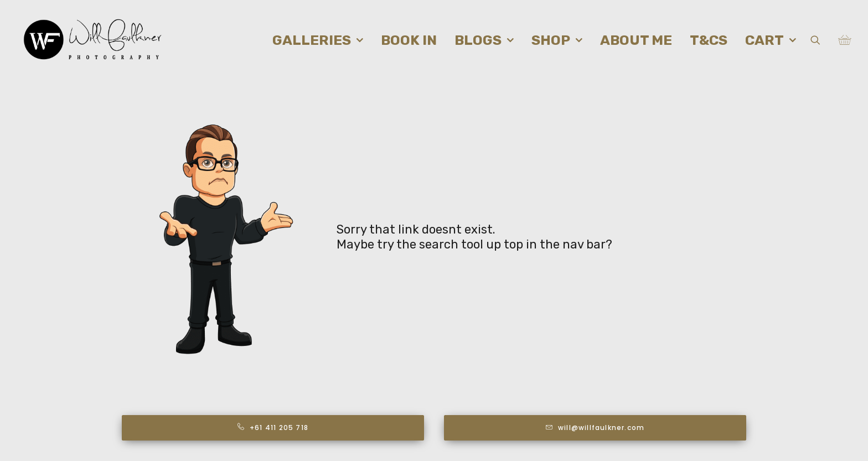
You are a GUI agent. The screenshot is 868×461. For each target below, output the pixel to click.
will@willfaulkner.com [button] (595, 428)
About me (636, 40)
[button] (822, 40)
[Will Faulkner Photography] (93, 40)
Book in (409, 40)
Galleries (318, 40)
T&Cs (709, 40)
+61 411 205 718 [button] (273, 428)
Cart (771, 40)
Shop (557, 40)
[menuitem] (318, 40)
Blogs (484, 40)
